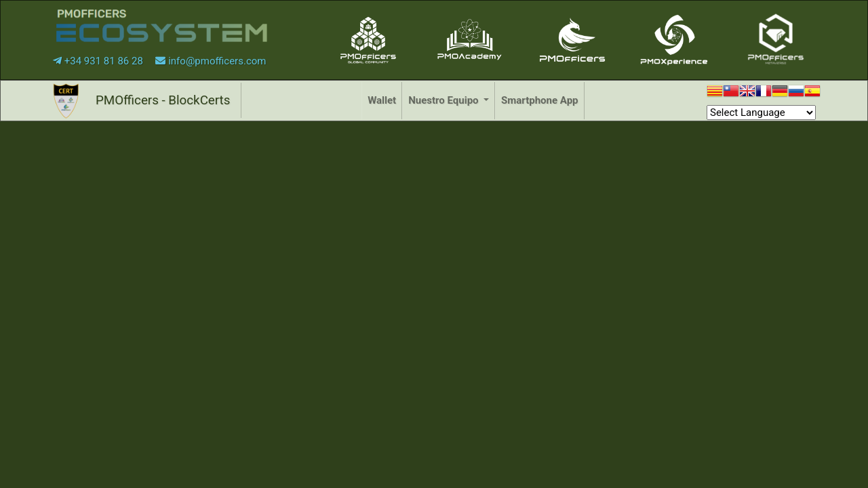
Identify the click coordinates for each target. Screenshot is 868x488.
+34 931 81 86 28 (99, 61)
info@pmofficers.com (211, 61)
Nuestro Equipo (445, 100)
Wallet (382, 100)
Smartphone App (539, 100)
